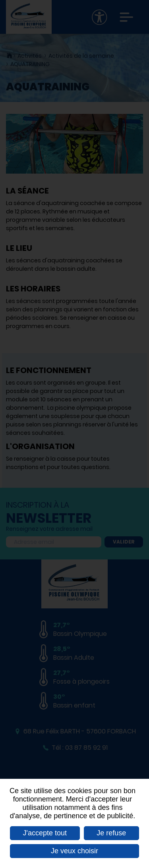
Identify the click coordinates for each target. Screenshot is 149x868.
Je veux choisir (74, 851)
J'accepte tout (45, 833)
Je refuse (111, 833)
